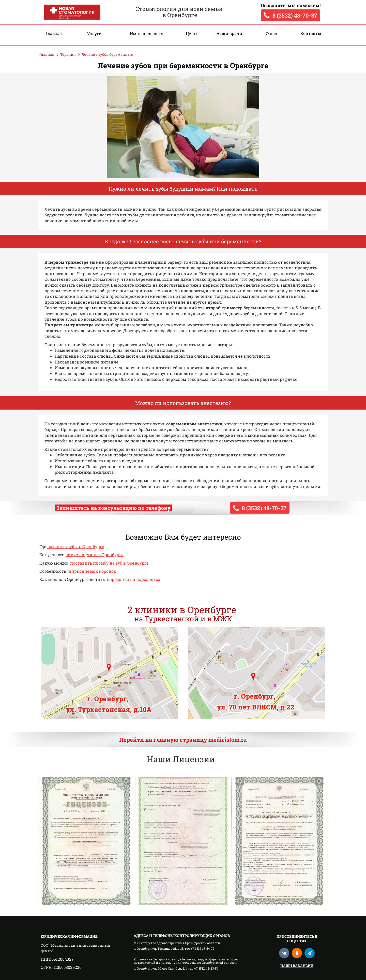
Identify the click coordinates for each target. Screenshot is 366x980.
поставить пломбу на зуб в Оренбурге (109, 563)
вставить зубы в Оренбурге (76, 546)
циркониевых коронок (92, 571)
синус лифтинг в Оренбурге (95, 555)
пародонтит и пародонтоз (133, 579)
